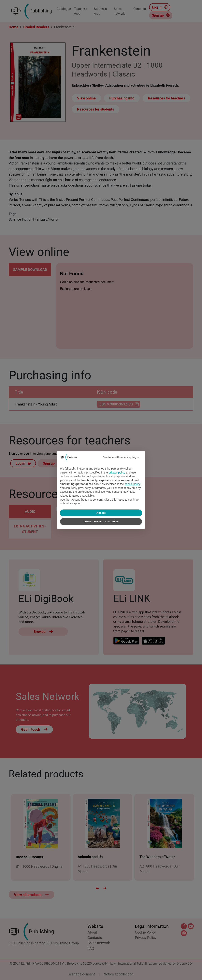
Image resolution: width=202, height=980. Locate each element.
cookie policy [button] (132, 484)
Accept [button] (101, 513)
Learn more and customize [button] (101, 521)
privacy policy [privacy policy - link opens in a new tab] (117, 473)
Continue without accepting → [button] (121, 457)
